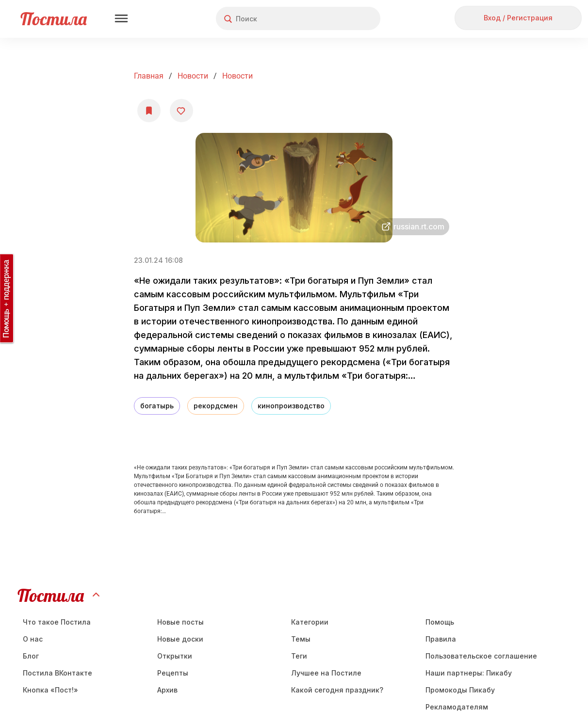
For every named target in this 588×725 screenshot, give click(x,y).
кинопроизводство (291, 406)
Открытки (175, 656)
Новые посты (180, 622)
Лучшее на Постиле (326, 673)
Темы (301, 639)
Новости (193, 76)
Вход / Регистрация (518, 18)
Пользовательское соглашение (481, 656)
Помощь (440, 622)
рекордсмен (216, 406)
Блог (31, 656)
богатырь (157, 406)
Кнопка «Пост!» (50, 690)
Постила (54, 19)
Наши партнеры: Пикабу (469, 673)
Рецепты (173, 673)
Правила (441, 639)
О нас (33, 639)
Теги (299, 656)
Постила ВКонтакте (57, 673)
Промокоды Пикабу (460, 690)
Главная (149, 76)
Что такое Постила (57, 622)
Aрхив (167, 690)
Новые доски (180, 639)
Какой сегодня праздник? (337, 690)
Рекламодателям (457, 707)
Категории (310, 622)
